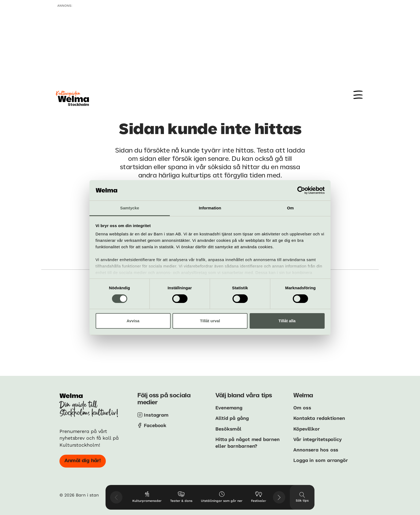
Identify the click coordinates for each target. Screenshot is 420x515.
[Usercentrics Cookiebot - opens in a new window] (301, 190)
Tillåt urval (210, 321)
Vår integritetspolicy (318, 439)
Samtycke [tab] (130, 208)
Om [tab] (290, 208)
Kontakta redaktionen (319, 418)
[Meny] (358, 95)
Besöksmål (228, 429)
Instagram (156, 415)
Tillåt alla (287, 321)
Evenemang (229, 408)
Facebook (155, 425)
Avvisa (133, 321)
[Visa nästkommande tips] (279, 497)
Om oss (302, 408)
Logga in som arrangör (321, 460)
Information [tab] (210, 208)
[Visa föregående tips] (116, 497)
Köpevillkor (307, 429)
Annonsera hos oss (316, 450)
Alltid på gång (232, 418)
